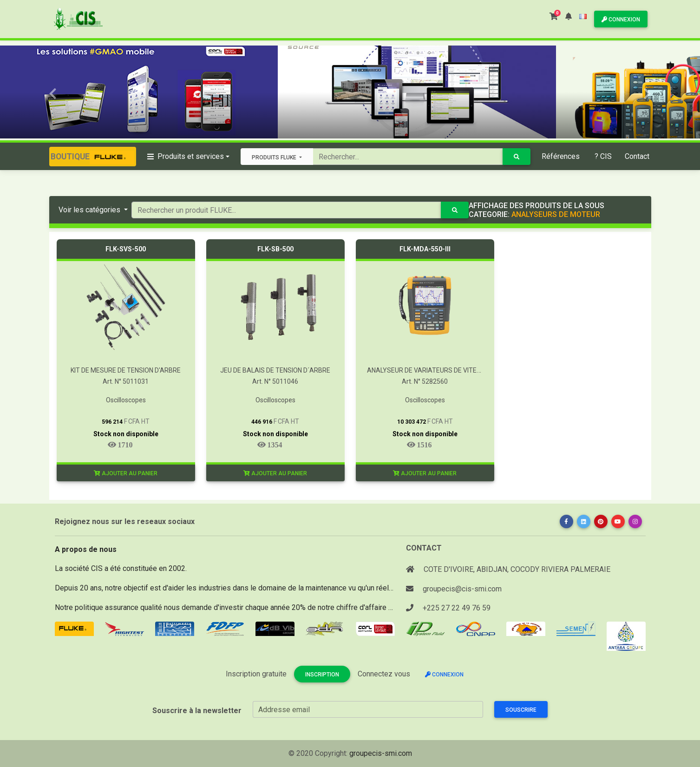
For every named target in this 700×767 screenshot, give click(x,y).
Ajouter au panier (126, 473)
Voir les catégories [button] (90, 210)
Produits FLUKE (275, 157)
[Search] (408, 156)
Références (561, 156)
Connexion (621, 20)
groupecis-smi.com (381, 753)
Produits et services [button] (186, 156)
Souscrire (521, 710)
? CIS (603, 156)
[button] (569, 16)
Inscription (322, 675)
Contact (637, 156)
